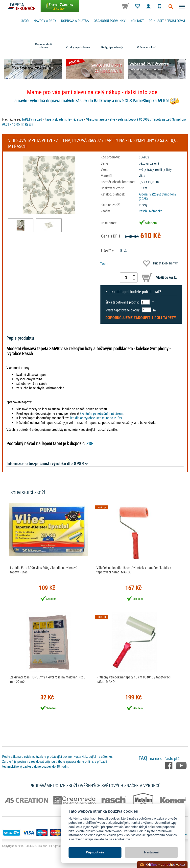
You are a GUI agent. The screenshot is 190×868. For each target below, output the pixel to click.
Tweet (104, 264)
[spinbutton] (126, 278)
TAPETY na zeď (32, 119)
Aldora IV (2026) (150, 194)
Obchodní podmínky (110, 21)
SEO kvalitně (40, 846)
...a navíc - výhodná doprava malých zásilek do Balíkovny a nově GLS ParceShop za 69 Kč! (90, 101)
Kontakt (137, 21)
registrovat (176, 21)
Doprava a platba (75, 21)
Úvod (25, 21)
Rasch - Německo (151, 211)
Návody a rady (45, 21)
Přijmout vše (95, 852)
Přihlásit (156, 21)
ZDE (90, 443)
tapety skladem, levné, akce (64, 119)
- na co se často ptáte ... (163, 759)
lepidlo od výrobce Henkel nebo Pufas (96, 418)
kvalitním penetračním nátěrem (101, 413)
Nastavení (152, 852)
